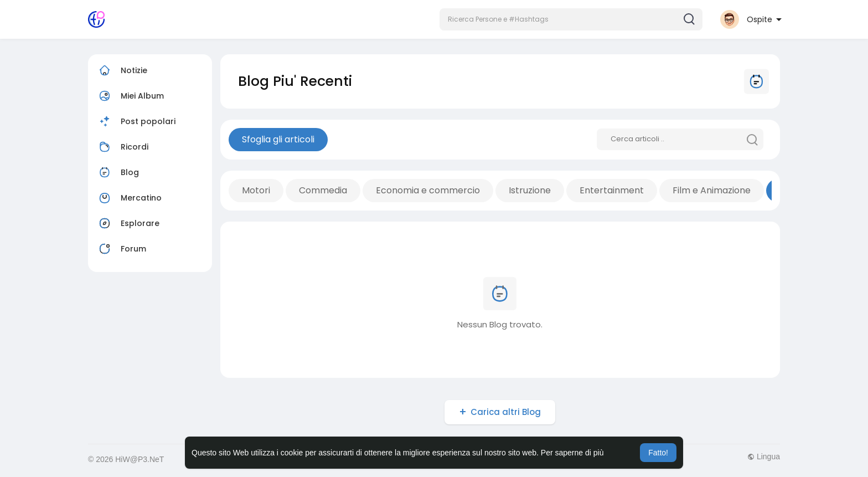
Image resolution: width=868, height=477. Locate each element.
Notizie (122, 70)
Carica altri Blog (506, 412)
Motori (256, 190)
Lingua (764, 457)
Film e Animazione (712, 190)
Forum (121, 249)
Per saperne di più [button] (572, 453)
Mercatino (129, 198)
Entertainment (612, 190)
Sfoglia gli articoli (278, 139)
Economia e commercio (428, 190)
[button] (571, 19)
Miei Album (130, 96)
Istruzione (530, 190)
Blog (118, 172)
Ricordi (122, 147)
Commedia (323, 190)
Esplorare (128, 223)
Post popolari (136, 121)
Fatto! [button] (658, 453)
